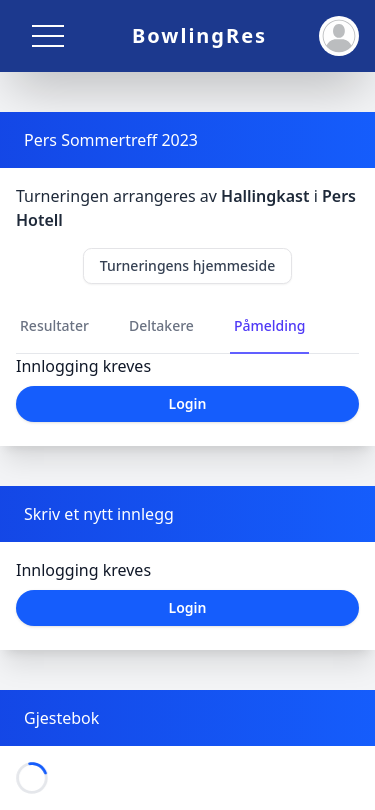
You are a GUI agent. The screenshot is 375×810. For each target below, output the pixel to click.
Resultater (54, 325)
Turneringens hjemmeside (188, 265)
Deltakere (161, 325)
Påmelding (270, 325)
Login (188, 403)
